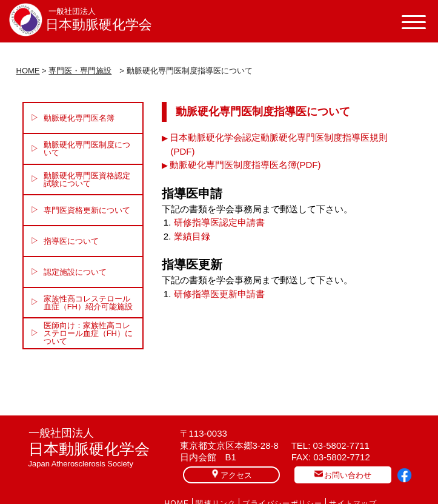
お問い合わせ (343, 475)
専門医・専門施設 (80, 71)
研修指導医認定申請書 (219, 222)
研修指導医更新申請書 (219, 294)
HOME (28, 71)
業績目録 (192, 236)
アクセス (231, 475)
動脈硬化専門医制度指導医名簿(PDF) (245, 165)
